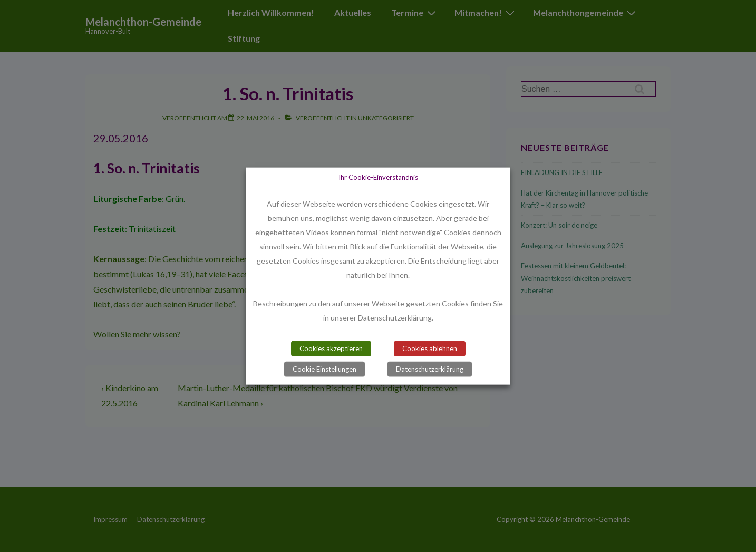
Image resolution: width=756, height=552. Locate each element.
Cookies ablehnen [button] (430, 348)
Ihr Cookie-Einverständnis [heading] (378, 177)
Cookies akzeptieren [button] (331, 348)
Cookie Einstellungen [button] (324, 369)
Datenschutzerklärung (430, 369)
